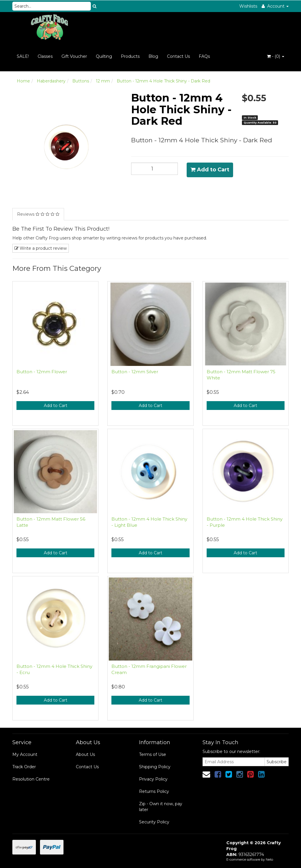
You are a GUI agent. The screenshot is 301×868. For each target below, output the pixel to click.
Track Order (24, 767)
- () (276, 56)
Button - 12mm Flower (42, 372)
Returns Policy (154, 791)
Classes (45, 56)
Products (130, 56)
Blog (153, 56)
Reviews (38, 214)
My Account (25, 754)
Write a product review (41, 248)
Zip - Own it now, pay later (161, 807)
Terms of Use (153, 754)
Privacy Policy (153, 779)
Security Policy (154, 822)
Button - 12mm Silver (135, 372)
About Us (85, 754)
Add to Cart (210, 170)
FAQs (204, 56)
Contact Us (178, 56)
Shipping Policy (155, 767)
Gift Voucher (74, 56)
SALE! (23, 56)
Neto (269, 859)
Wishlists (248, 6)
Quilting (104, 56)
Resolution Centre (31, 779)
